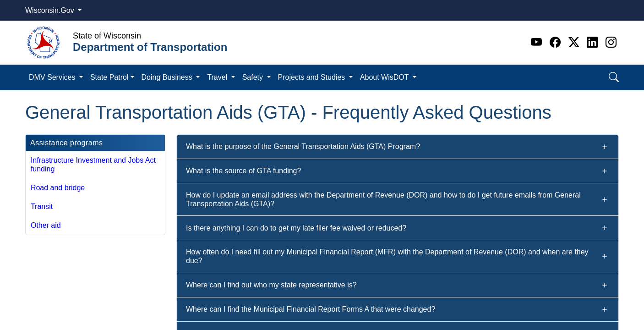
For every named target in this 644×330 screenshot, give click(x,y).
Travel (218, 77)
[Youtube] (538, 42)
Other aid (46, 225)
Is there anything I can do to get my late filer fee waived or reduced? (296, 228)
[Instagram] (611, 42)
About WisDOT (385, 77)
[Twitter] (576, 42)
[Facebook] (557, 42)
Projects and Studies (313, 77)
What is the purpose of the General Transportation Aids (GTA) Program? (303, 146)
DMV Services (53, 77)
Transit (42, 206)
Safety (254, 77)
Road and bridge (58, 188)
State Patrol (109, 77)
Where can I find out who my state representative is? (271, 285)
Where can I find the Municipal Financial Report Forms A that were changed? (311, 309)
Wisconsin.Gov (51, 10)
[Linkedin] (594, 42)
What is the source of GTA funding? (243, 171)
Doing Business (168, 77)
